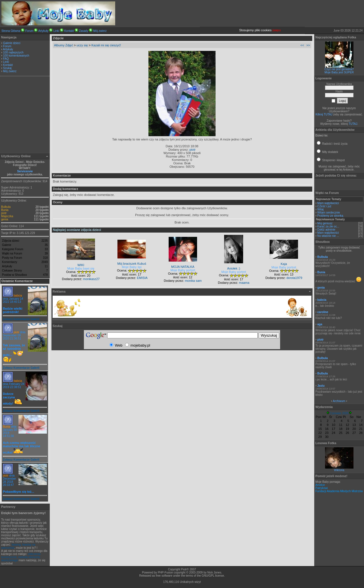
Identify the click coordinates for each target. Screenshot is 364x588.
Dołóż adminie (326, 230)
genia (5, 219)
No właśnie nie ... (328, 236)
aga (320, 324)
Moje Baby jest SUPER (339, 72)
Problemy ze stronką (330, 216)
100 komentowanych (16, 56)
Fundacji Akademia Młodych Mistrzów (339, 491)
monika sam (193, 281)
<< (302, 45)
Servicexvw (25, 171)
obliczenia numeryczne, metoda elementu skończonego (21, 557)
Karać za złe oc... (328, 226)
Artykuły (44, 31)
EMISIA (142, 278)
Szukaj (7, 68)
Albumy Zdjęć (64, 45)
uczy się (82, 45)
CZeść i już (324, 206)
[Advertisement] (25, 115)
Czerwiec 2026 (339, 413)
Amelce (320, 485)
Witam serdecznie (329, 213)
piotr (4, 213)
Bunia (5, 210)
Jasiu (321, 386)
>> (308, 45)
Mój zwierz (100, 31)
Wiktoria (339, 470)
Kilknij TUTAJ (324, 114)
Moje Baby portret (183, 270)
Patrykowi (321, 488)
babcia (18, 296)
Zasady (83, 31)
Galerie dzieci (12, 43)
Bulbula (6, 207)
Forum (29, 31)
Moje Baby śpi (132, 267)
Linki (56, 31)
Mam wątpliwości (328, 203)
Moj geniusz (325, 223)
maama (244, 283)
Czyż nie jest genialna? (339, 69)
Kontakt (69, 31)
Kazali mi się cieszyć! (106, 45)
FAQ (6, 59)
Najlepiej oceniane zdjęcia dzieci (77, 230)
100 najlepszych (13, 52)
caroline (323, 312)
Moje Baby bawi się (81, 268)
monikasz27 (91, 279)
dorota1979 (294, 278)
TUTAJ (353, 124)
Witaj (320, 209)
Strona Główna (11, 31)
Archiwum (339, 401)
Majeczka (7, 216)
